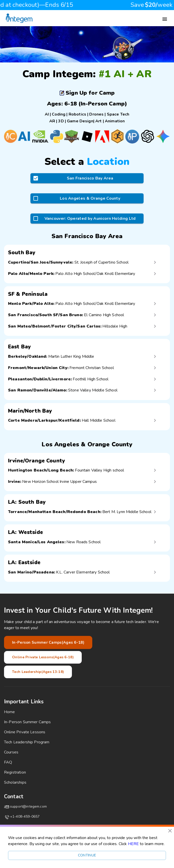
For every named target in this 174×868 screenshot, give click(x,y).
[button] (87, 262)
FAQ (8, 762)
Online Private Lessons (25, 732)
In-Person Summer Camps (27, 722)
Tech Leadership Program (27, 742)
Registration (15, 772)
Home (10, 712)
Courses (11, 752)
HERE (134, 844)
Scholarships (15, 782)
